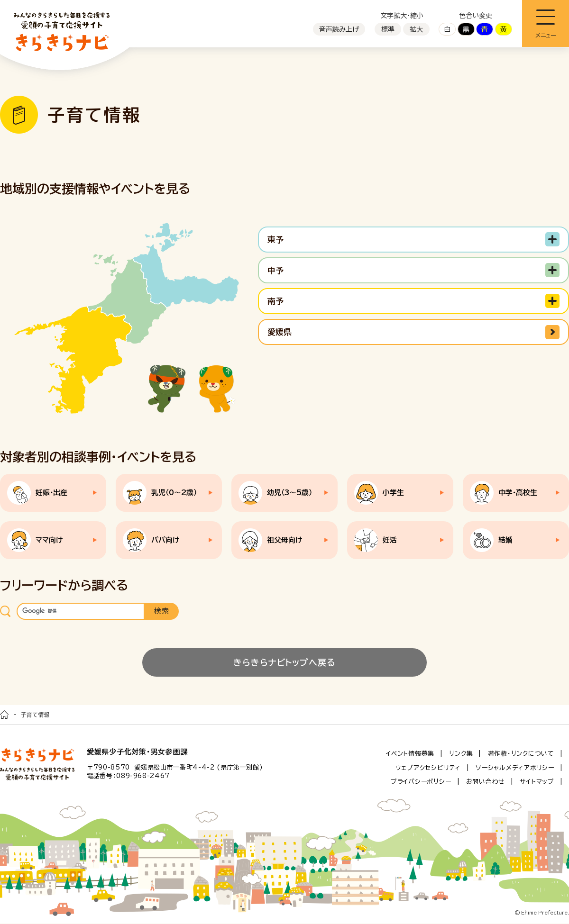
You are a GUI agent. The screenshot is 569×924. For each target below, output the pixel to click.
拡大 (416, 29)
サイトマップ (537, 782)
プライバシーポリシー (421, 782)
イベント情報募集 (410, 754)
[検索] (81, 611)
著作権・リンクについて (521, 754)
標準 (388, 29)
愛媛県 (280, 332)
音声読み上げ (339, 29)
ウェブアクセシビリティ (428, 768)
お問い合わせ (486, 782)
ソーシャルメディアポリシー (515, 768)
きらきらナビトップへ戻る (284, 662)
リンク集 (461, 754)
